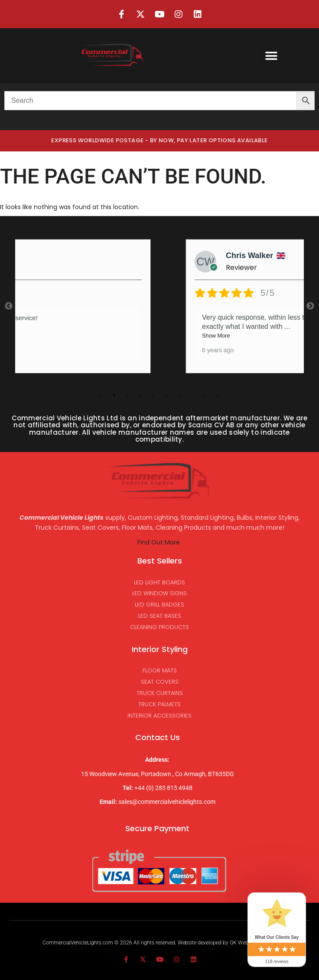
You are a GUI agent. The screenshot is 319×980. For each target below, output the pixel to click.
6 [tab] (166, 395)
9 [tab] (205, 395)
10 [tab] (218, 395)
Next (310, 306)
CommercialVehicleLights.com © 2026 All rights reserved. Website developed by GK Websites (151, 943)
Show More (216, 336)
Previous (9, 306)
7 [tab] (179, 395)
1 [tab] (101, 395)
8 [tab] (192, 395)
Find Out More (159, 542)
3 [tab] (127, 395)
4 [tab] (140, 395)
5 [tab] (153, 395)
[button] (271, 56)
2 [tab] (114, 395)
